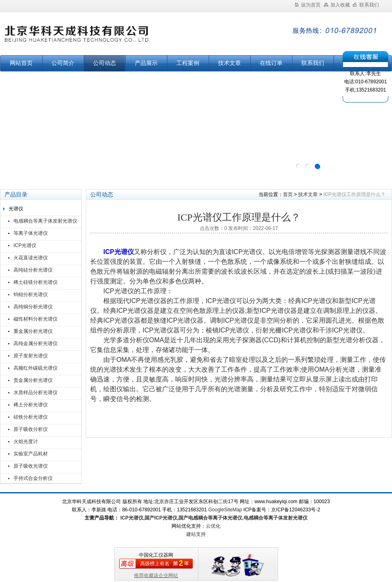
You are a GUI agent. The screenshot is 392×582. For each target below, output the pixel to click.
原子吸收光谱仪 (31, 466)
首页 (288, 194)
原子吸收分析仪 (31, 429)
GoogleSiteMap (225, 510)
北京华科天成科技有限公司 (102, 38)
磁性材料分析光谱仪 (36, 319)
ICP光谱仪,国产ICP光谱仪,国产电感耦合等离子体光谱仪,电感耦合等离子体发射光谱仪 (213, 518)
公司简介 (63, 63)
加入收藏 (337, 5)
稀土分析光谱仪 (31, 405)
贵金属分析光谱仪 (33, 380)
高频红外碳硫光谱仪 (36, 368)
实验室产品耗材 (31, 454)
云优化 (213, 526)
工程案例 (188, 63)
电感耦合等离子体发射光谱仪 (45, 221)
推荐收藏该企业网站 (156, 575)
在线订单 (271, 63)
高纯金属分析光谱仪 (36, 343)
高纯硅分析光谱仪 (33, 270)
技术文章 (229, 63)
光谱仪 (16, 209)
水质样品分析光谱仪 (36, 392)
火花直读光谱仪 (31, 258)
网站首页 (21, 63)
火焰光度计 (26, 442)
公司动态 (105, 63)
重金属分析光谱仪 (33, 331)
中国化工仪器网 (156, 555)
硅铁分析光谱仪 (31, 417)
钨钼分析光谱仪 (31, 294)
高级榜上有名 (155, 564)
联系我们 (366, 5)
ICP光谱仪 (25, 245)
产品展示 (146, 63)
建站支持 (196, 534)
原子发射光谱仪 (31, 356)
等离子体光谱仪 (31, 233)
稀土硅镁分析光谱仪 (36, 282)
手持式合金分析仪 (33, 478)
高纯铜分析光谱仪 (33, 307)
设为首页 (307, 5)
